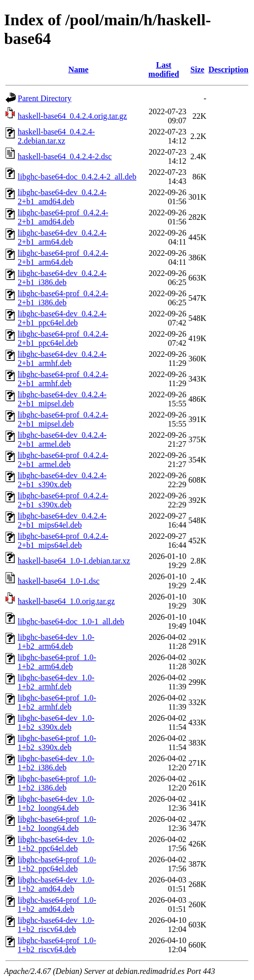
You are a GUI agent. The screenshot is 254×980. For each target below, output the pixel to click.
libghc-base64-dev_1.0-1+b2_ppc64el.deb (56, 844)
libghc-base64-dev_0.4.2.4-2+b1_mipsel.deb (62, 399)
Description (228, 69)
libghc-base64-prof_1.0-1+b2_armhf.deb (57, 702)
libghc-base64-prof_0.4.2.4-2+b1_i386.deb (63, 298)
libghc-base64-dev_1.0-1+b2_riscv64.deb (56, 925)
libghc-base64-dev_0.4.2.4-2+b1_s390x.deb (62, 480)
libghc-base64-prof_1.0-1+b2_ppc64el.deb (57, 864)
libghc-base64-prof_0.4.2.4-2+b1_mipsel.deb (63, 419)
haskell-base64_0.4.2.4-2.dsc (65, 156)
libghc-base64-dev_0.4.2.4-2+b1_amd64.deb (62, 197)
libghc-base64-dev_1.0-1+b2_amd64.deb (56, 884)
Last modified (163, 69)
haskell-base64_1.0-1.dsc (59, 581)
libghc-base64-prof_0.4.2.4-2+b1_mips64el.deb (63, 541)
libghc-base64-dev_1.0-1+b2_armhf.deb (56, 682)
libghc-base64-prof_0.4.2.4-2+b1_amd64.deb (63, 217)
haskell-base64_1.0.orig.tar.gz (66, 601)
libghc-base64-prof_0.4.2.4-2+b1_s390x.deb (63, 500)
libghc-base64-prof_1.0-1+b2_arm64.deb (57, 662)
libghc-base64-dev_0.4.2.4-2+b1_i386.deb (62, 278)
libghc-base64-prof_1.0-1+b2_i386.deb (57, 783)
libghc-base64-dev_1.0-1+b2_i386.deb (56, 763)
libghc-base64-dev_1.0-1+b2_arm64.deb (56, 642)
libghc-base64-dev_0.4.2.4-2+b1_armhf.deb (62, 359)
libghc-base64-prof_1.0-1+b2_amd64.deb (57, 904)
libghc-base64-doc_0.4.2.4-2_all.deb (77, 177)
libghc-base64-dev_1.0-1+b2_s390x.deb (56, 722)
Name (78, 69)
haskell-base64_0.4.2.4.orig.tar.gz (72, 116)
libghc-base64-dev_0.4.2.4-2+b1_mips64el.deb (62, 520)
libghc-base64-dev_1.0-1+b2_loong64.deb (56, 803)
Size (197, 69)
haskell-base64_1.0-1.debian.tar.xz (74, 561)
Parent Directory (45, 98)
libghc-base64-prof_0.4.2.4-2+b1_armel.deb (63, 460)
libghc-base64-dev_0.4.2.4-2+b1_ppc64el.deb (62, 318)
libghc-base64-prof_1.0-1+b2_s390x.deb (57, 743)
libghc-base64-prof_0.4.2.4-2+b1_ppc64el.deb (63, 338)
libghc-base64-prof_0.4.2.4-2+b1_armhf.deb (63, 379)
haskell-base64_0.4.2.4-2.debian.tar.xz (56, 136)
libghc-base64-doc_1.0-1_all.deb (71, 621)
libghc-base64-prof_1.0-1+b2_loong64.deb (57, 824)
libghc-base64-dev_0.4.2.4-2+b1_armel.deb (62, 439)
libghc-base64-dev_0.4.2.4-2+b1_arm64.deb (62, 237)
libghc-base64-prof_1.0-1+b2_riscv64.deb (57, 945)
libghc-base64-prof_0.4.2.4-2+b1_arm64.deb (63, 258)
